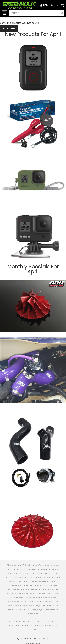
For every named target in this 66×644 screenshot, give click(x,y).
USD (44, 5)
